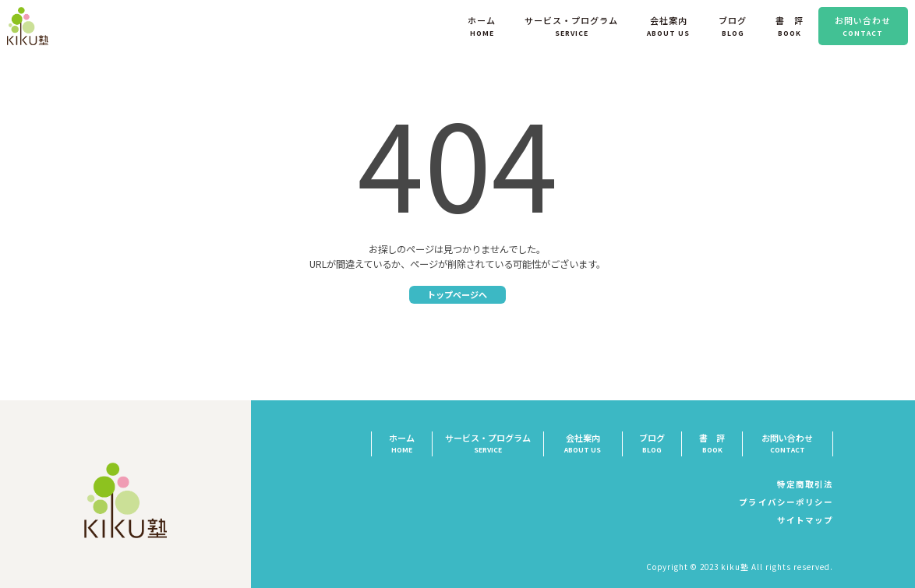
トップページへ (457, 294)
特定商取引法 (805, 484)
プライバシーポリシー (786, 502)
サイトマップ (805, 520)
